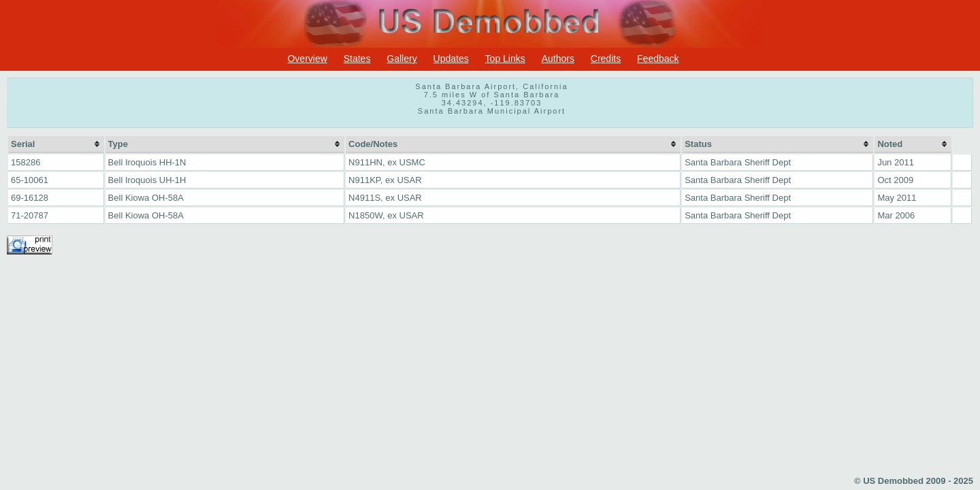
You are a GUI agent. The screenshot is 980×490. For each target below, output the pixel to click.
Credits (606, 59)
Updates (451, 59)
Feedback (658, 59)
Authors (558, 59)
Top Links (505, 59)
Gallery (402, 59)
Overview (307, 59)
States (357, 59)
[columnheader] (56, 145)
